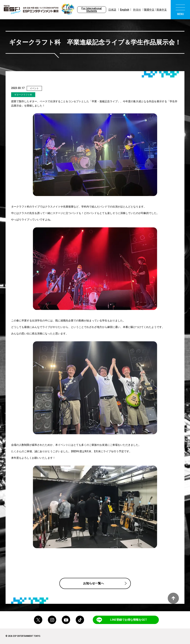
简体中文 (162, 10)
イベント (34, 88)
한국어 (137, 10)
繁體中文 (149, 10)
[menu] (180, 10)
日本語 (112, 10)
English (125, 10)
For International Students (92, 10)
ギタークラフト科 (23, 95)
